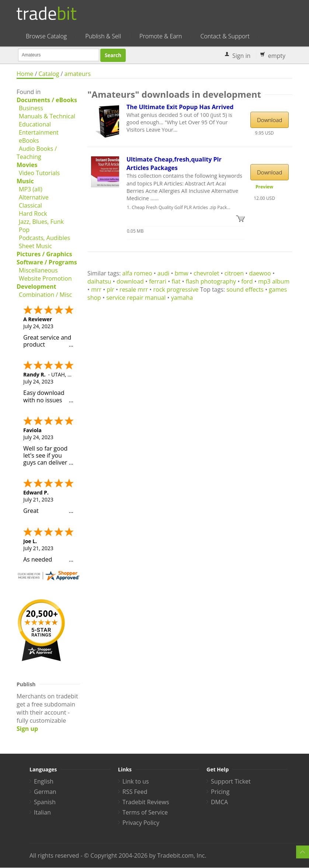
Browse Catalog (46, 36)
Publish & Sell (103, 36)
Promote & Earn (161, 36)
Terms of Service (145, 812)
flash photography (211, 281)
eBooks (29, 140)
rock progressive (176, 289)
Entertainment (39, 132)
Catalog (49, 74)
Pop (24, 230)
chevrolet (206, 273)
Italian (42, 812)
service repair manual (136, 298)
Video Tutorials (39, 173)
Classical (30, 205)
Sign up (27, 729)
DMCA (219, 802)
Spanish (45, 802)
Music (25, 181)
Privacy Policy (141, 823)
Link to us (136, 781)
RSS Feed (135, 792)
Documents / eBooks (47, 100)
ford (247, 281)
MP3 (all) (31, 189)
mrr (96, 289)
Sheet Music (35, 246)
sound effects (245, 289)
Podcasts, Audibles (44, 238)
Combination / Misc (45, 295)
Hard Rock (33, 213)
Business (31, 108)
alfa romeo (137, 273)
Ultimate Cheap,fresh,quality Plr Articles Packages (174, 164)
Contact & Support (225, 36)
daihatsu (99, 281)
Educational (35, 124)
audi (164, 273)
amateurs (78, 74)
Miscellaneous (38, 270)
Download (270, 120)
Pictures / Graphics (44, 254)
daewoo (260, 273)
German (45, 792)
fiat (176, 281)
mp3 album (274, 281)
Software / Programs (47, 262)
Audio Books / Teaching (37, 153)
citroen (234, 273)
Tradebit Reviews (146, 802)
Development (36, 287)
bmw (182, 273)
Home (25, 74)
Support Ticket (231, 781)
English (44, 781)
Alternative (34, 197)
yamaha (182, 298)
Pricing (220, 792)
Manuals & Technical (47, 116)
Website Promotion (45, 278)
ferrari (158, 281)
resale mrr (134, 289)
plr (110, 289)
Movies (27, 165)
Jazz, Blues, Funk (41, 222)
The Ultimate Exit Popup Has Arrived (180, 107)
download (130, 281)
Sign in (241, 56)
